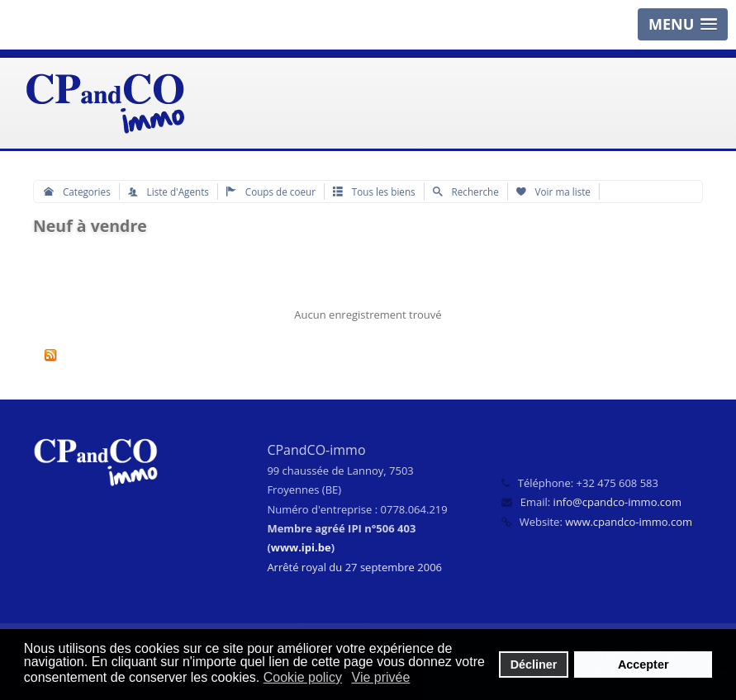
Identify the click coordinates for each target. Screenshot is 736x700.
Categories (77, 192)
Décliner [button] (534, 665)
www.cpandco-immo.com (629, 522)
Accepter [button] (643, 665)
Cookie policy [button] (303, 677)
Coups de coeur (271, 192)
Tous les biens (374, 192)
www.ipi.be (301, 547)
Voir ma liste (553, 192)
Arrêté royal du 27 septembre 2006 (354, 567)
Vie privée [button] (381, 677)
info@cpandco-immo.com (617, 502)
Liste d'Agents (169, 192)
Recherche (466, 192)
